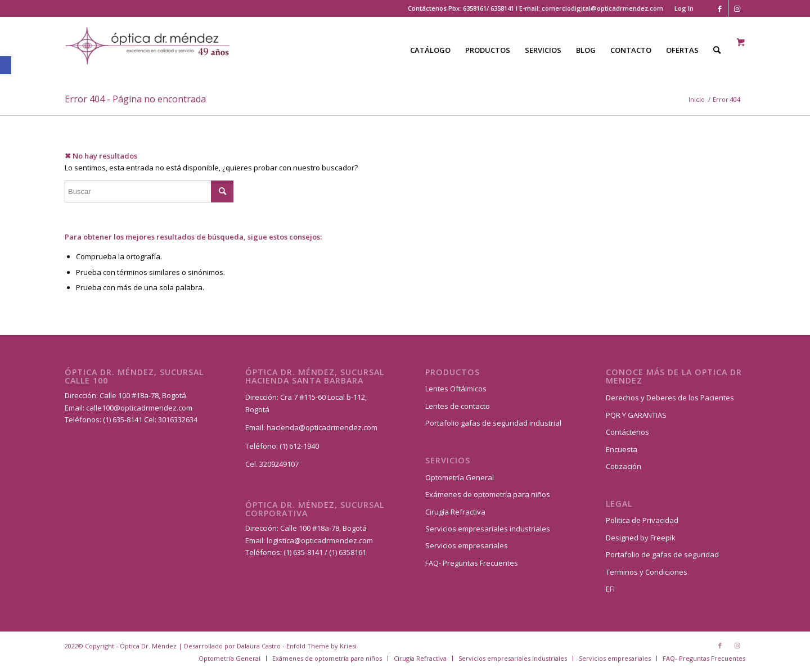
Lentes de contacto (458, 406)
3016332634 (178, 420)
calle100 (100, 408)
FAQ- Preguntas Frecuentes (472, 563)
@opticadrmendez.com (153, 408)
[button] (6, 65)
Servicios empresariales (467, 545)
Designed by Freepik (641, 538)
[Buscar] (717, 50)
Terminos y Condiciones (647, 572)
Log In (684, 8)
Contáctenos (627, 432)
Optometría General (460, 477)
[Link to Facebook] (720, 8)
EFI (610, 589)
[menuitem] (681, 8)
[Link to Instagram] (737, 8)
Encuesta (622, 449)
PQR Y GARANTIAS (636, 415)
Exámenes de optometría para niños (488, 494)
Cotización (624, 466)
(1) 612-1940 (299, 446)
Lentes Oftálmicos (456, 389)
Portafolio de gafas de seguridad (662, 554)
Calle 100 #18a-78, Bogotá (143, 395)
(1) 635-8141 (123, 420)
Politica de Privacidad (642, 520)
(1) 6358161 (347, 552)
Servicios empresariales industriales (488, 529)
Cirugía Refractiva (455, 512)
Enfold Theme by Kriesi (321, 646)
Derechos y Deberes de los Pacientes (670, 398)
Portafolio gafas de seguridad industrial (493, 423)
